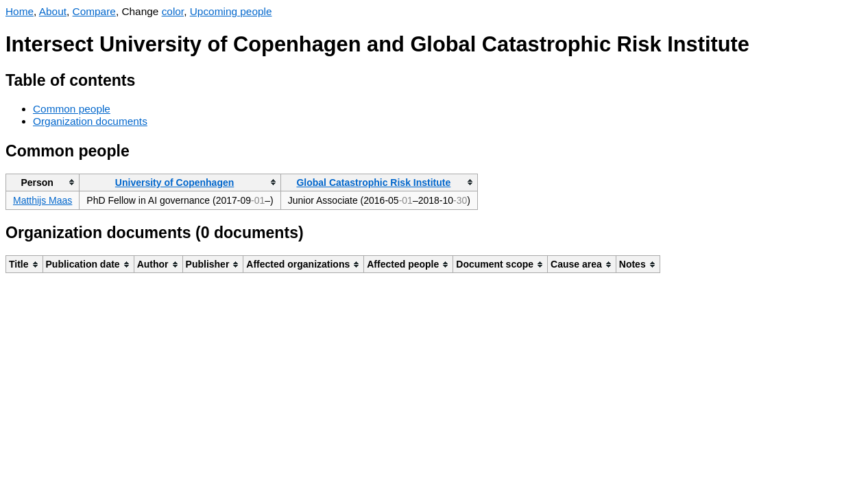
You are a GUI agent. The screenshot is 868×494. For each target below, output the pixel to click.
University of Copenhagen (174, 183)
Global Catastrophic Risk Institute (373, 183)
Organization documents (90, 121)
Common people (72, 109)
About (53, 11)
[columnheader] (43, 182)
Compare (94, 11)
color (173, 11)
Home (20, 11)
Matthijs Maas (43, 200)
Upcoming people (231, 11)
